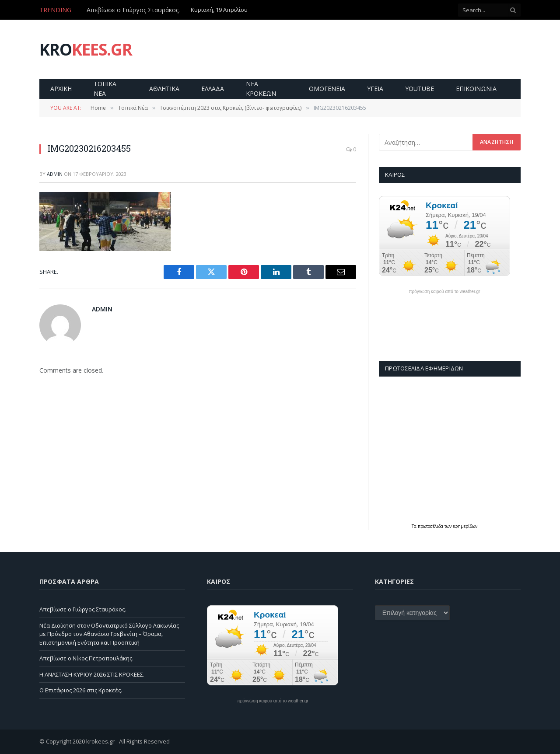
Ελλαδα (213, 89)
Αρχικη (61, 89)
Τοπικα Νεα (105, 89)
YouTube (420, 89)
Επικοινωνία (476, 89)
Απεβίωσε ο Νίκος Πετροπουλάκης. (86, 658)
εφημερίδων (465, 526)
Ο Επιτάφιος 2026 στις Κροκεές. (81, 690)
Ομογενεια (327, 89)
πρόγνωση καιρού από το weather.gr (445, 292)
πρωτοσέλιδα (431, 526)
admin (55, 174)
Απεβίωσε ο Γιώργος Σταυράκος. (133, 10)
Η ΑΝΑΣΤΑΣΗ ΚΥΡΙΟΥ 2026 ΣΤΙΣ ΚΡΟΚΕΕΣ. (92, 674)
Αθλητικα (164, 89)
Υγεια (375, 89)
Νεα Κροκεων (261, 89)
